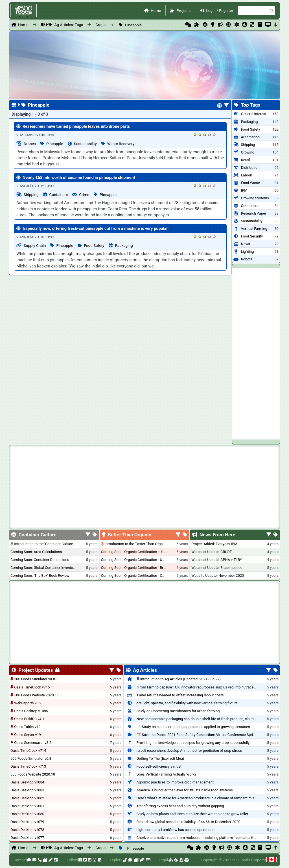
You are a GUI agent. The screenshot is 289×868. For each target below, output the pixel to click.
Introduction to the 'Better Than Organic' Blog (140, 544)
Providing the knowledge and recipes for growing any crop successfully (193, 743)
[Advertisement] (256, 353)
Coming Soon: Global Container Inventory (43, 568)
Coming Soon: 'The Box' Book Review (40, 576)
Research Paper (254, 213)
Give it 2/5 (200, 134)
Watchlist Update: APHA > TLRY (217, 560)
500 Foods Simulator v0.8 (31, 758)
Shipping (31, 195)
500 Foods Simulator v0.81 (36, 679)
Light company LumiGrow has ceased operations (176, 830)
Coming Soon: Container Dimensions (40, 560)
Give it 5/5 (214, 134)
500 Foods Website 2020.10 (33, 774)
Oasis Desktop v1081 (27, 806)
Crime (84, 195)
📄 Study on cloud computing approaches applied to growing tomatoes (193, 727)
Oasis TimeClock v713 (28, 766)
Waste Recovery (121, 144)
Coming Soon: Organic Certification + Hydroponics (141, 552)
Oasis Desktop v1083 (27, 790)
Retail (246, 160)
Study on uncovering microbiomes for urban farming (178, 711)
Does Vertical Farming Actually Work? (167, 774)
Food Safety (94, 245)
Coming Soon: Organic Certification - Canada (137, 576)
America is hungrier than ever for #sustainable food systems (185, 790)
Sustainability (85, 144)
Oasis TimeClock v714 (28, 751)
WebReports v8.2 (28, 703)
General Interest (254, 114)
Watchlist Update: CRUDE (212, 552)
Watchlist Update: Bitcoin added (217, 568)
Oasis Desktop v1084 (27, 782)
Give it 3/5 (205, 134)
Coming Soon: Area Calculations (36, 552)
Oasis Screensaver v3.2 (33, 743)
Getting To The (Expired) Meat (160, 758)
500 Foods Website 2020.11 (36, 695)
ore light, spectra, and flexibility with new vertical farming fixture (187, 703)
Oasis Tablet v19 (27, 727)
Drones (30, 144)
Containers (59, 195)
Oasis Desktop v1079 (27, 822)
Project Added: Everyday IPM (214, 544)
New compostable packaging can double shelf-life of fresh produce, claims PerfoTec (204, 719)
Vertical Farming (254, 229)
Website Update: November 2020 (218, 576)
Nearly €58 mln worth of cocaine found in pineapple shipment (79, 178)
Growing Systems (255, 198)
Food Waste (250, 183)
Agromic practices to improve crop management (175, 782)
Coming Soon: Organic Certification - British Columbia (144, 568)
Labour (247, 175)
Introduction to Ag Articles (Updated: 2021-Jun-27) (180, 679)
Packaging (124, 245)
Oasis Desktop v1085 (31, 711)
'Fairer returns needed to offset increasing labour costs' (180, 695)
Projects (183, 10)
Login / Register (220, 10)
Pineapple (133, 25)
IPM (244, 190)
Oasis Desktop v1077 (27, 838)
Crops (100, 25)
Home (156, 10)
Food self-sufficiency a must (159, 766)
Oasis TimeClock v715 (32, 687)
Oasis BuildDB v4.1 (29, 719)
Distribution (250, 168)
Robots (247, 259)
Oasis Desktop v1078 (27, 830)
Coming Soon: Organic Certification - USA (134, 560)
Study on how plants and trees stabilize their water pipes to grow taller (192, 814)
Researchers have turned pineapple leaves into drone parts (76, 127)
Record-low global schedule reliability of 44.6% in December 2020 (189, 822)
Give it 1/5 (195, 134)
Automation (250, 137)
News (246, 244)
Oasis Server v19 (28, 735)
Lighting (248, 251)
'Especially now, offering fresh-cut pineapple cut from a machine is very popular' (96, 229)
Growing (248, 152)
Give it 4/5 (210, 134)
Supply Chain (35, 245)
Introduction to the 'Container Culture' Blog (48, 544)
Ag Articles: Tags (69, 25)
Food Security (252, 236)
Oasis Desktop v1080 (27, 814)
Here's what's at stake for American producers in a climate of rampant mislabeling (202, 798)
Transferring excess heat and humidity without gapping (180, 806)
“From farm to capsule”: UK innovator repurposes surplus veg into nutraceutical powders (207, 687)
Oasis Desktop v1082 (27, 798)
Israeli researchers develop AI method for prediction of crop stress (189, 751)
